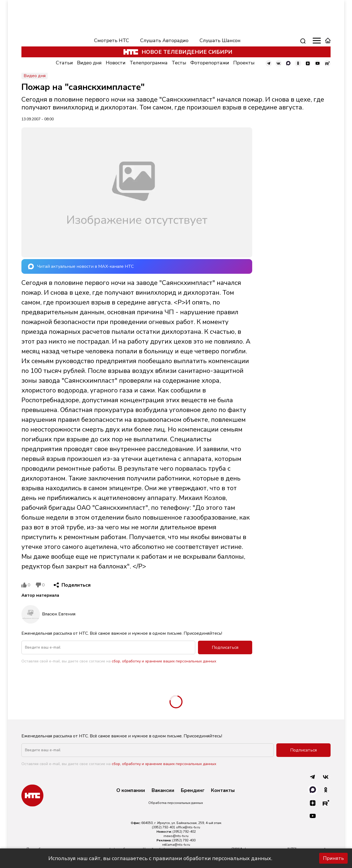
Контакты (223, 791)
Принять (333, 858)
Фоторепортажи (210, 63)
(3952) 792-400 (184, 840)
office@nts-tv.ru (188, 827)
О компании (131, 791)
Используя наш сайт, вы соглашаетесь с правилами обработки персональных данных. (160, 858)
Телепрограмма (149, 63)
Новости (116, 63)
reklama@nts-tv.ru (176, 845)
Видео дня (89, 63)
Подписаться (225, 647)
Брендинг (193, 791)
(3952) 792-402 (184, 832)
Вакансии (163, 791)
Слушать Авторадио (164, 40)
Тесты (179, 63)
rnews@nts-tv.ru (176, 836)
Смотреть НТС (112, 40)
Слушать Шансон (220, 40)
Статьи (64, 63)
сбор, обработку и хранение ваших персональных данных (164, 661)
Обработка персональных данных (176, 803)
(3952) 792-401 (164, 827)
